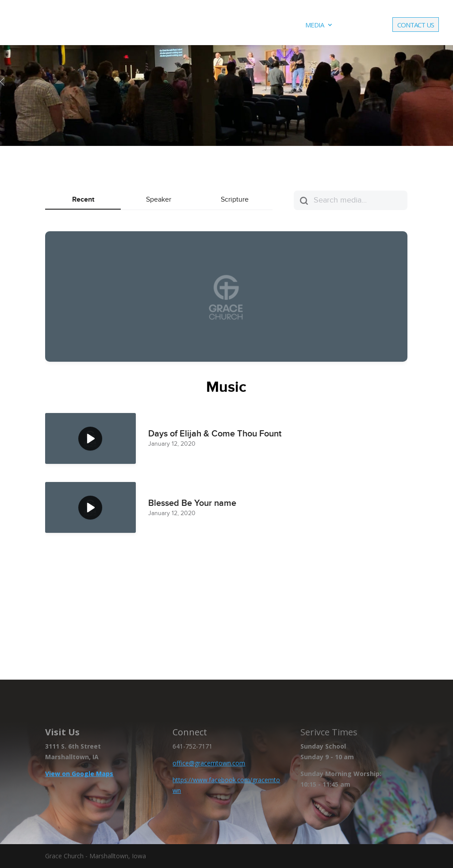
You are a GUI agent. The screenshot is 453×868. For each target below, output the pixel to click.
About (179, 25)
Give (374, 25)
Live (350, 25)
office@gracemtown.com (209, 763)
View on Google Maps (79, 774)
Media (315, 25)
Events (274, 25)
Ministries (226, 25)
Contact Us (416, 26)
